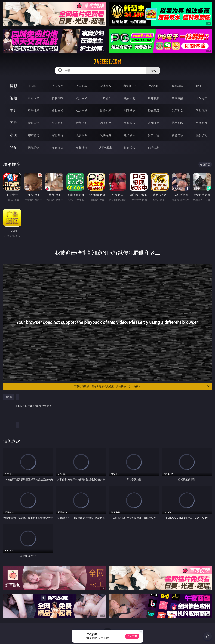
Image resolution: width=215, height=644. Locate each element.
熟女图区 (177, 123)
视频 (13, 98)
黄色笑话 (177, 135)
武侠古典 (106, 135)
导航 (13, 147)
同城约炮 (34, 148)
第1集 (9, 397)
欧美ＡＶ (82, 98)
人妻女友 (82, 135)
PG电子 (34, 86)
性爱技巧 (202, 135)
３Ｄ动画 (106, 98)
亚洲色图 (58, 123)
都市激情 (34, 135)
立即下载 (132, 636)
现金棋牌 (177, 86)
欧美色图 (82, 123)
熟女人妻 (130, 98)
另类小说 (153, 135)
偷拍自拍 (58, 111)
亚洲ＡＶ (34, 98)
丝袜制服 (153, 98)
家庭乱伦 (58, 135)
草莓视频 (82, 148)
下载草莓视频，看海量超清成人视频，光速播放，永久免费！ (142, 386)
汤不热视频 (106, 148)
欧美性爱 (106, 111)
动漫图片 (106, 123)
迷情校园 (130, 135)
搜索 (153, 71)
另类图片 (202, 123)
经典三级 (153, 111)
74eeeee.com (107, 62)
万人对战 (82, 86)
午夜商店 (58, 148)
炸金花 (153, 86)
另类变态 (202, 111)
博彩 (13, 86)
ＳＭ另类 (202, 98)
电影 (13, 110)
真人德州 (58, 86)
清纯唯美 (153, 123)
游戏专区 (106, 86)
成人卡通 (82, 111)
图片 (13, 123)
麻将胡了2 (130, 86)
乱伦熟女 (177, 111)
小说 (13, 135)
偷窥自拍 (34, 123)
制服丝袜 (130, 111)
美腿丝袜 (130, 123)
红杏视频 (130, 148)
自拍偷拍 (58, 98)
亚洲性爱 (34, 111)
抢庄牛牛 (202, 86)
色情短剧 (153, 148)
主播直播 (177, 98)
